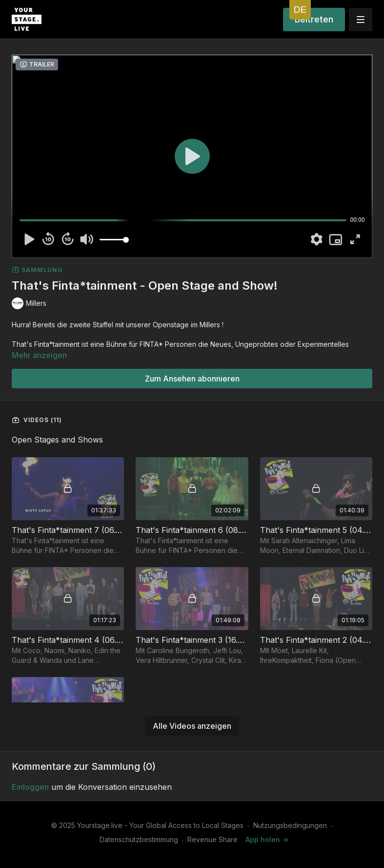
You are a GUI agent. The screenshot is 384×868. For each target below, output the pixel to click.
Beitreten (314, 19)
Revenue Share (212, 839)
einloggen (30, 787)
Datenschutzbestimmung (139, 839)
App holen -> (267, 839)
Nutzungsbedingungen (290, 825)
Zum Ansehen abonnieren (192, 379)
